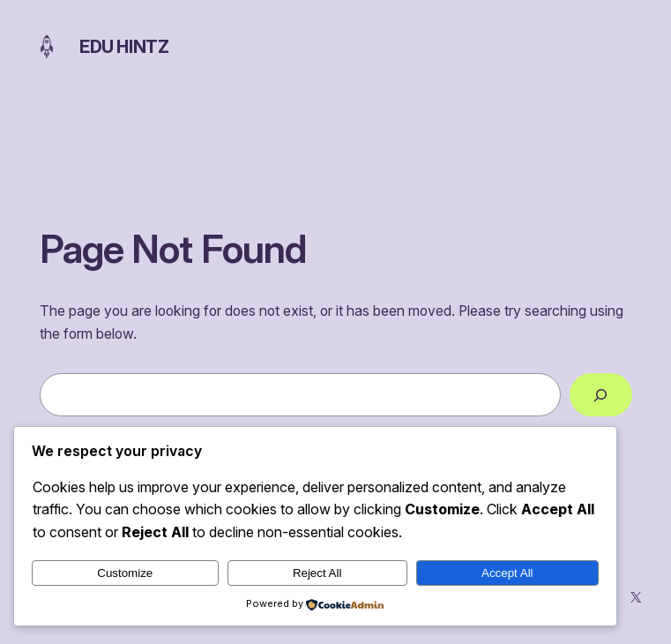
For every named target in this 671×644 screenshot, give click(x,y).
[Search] (600, 395)
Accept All (507, 573)
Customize (125, 573)
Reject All (317, 573)
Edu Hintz (124, 47)
